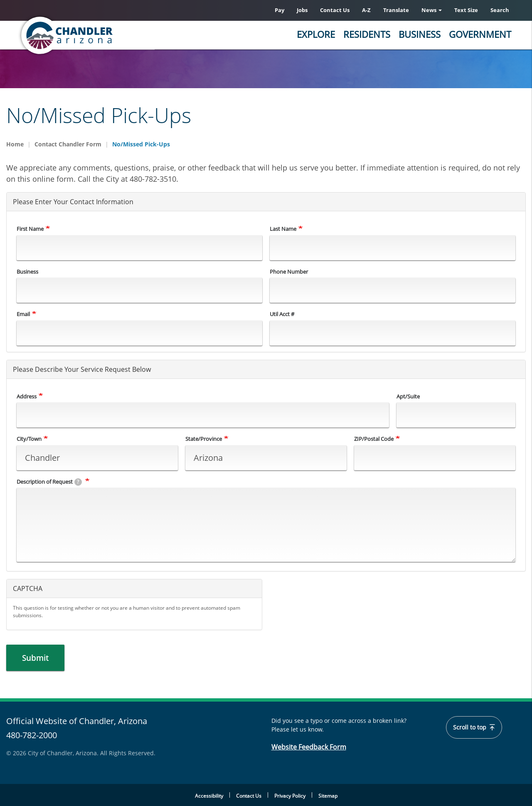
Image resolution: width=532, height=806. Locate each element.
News (432, 10)
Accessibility (209, 796)
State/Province (204, 439)
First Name (30, 229)
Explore (316, 34)
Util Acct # (282, 314)
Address (27, 396)
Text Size (466, 10)
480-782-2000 (32, 736)
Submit (37, 658)
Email (23, 314)
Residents (367, 34)
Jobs (302, 10)
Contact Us (335, 10)
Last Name (283, 229)
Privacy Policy (290, 796)
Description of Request (49, 482)
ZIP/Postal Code (374, 439)
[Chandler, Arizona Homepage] (100, 35)
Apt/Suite (408, 396)
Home (15, 144)
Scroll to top (474, 728)
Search (500, 10)
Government (480, 34)
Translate (396, 10)
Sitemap (328, 796)
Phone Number (289, 272)
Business (420, 34)
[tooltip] (78, 482)
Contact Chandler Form (68, 144)
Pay (280, 10)
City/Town (29, 439)
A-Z (366, 10)
